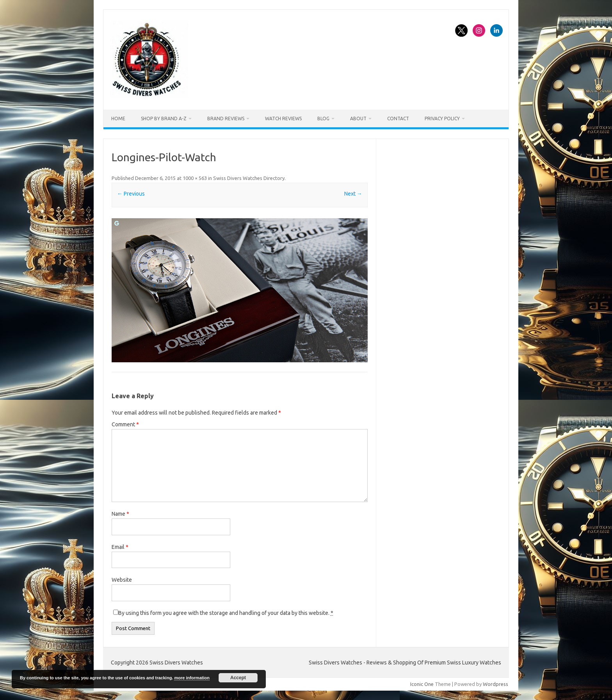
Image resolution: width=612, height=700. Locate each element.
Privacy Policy (442, 118)
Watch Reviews (283, 118)
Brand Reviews (226, 118)
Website (122, 580)
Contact (398, 118)
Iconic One (422, 684)
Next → (353, 194)
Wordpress (495, 684)
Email (120, 547)
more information (192, 678)
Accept (238, 678)
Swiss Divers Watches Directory (249, 178)
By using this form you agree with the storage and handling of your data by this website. (226, 613)
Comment (125, 424)
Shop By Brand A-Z (164, 118)
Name (120, 514)
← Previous (131, 194)
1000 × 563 (195, 178)
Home (118, 118)
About (358, 118)
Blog (323, 118)
